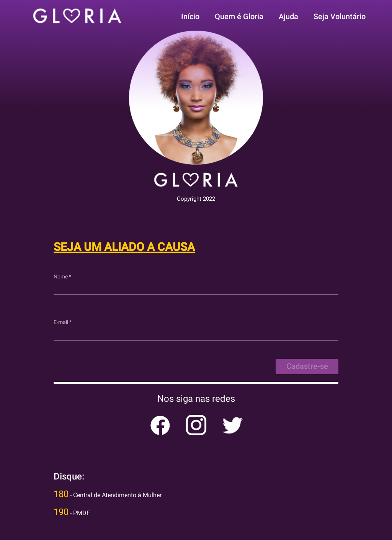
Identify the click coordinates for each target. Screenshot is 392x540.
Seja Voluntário (340, 16)
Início (190, 16)
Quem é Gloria (239, 16)
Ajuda (288, 16)
